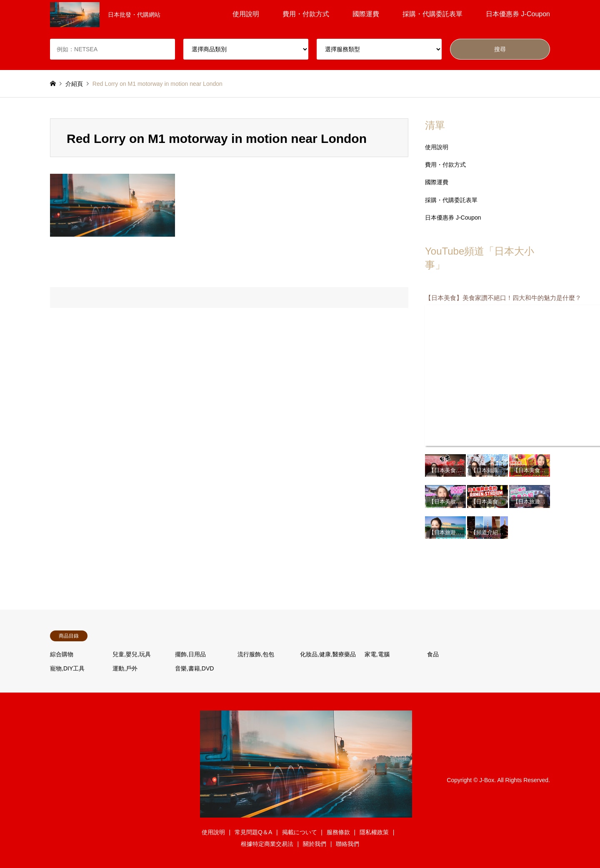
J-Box (487, 780)
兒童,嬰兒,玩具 (132, 654)
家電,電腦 (377, 654)
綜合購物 (62, 654)
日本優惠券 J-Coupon (518, 14)
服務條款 (338, 832)
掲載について (300, 832)
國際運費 (366, 14)
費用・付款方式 (306, 14)
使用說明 (246, 14)
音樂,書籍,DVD (194, 668)
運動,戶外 (125, 668)
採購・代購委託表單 (432, 14)
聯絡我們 (347, 844)
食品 (433, 654)
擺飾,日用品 (190, 654)
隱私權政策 (374, 832)
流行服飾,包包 (256, 654)
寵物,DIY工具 (67, 668)
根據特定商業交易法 (267, 844)
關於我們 (315, 844)
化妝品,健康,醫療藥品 (328, 654)
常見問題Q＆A (253, 832)
